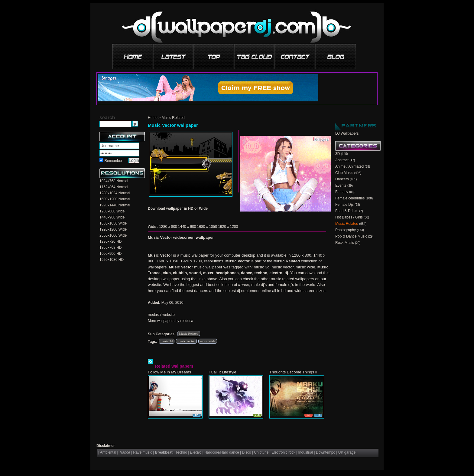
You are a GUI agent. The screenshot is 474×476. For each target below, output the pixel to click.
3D (338, 154)
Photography (346, 230)
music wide (208, 341)
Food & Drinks (347, 211)
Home (153, 118)
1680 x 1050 (207, 227)
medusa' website (161, 315)
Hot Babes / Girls (349, 217)
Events (341, 185)
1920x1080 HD (112, 260)
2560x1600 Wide (113, 235)
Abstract (342, 160)
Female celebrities (350, 198)
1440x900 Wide (112, 217)
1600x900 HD (110, 254)
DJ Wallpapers (347, 133)
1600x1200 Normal (115, 199)
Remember (113, 161)
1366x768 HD (110, 248)
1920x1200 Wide (113, 229)
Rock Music (345, 243)
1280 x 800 (168, 227)
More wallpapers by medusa (170, 321)
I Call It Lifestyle (222, 372)
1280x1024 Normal (115, 193)
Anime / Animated (349, 166)
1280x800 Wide (112, 211)
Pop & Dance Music (351, 236)
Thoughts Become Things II (293, 372)
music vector (186, 341)
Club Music (344, 173)
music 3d (167, 341)
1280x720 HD (110, 241)
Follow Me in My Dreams (169, 372)
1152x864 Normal (114, 187)
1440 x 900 (187, 227)
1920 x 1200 (228, 227)
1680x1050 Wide (113, 223)
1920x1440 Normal (115, 205)
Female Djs (344, 205)
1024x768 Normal (114, 181)
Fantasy (342, 192)
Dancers (342, 179)
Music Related (173, 118)
